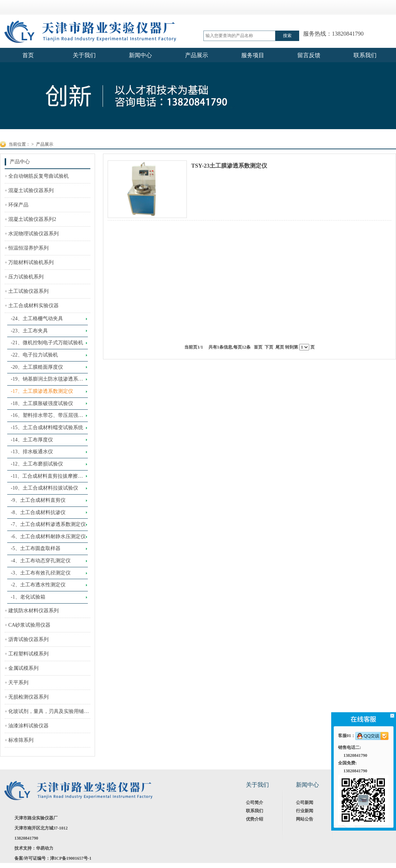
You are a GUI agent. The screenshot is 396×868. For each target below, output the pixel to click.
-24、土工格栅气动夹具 (37, 319)
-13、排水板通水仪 (32, 452)
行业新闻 (305, 811)
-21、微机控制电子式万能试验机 (47, 343)
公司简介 (255, 803)
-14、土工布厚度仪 (32, 440)
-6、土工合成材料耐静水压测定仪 (48, 537)
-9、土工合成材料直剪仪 (38, 500)
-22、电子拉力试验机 (34, 355)
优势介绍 (255, 819)
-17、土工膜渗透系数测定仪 (42, 391)
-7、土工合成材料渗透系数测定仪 (48, 524)
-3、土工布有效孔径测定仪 (41, 573)
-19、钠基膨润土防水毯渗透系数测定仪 (47, 381)
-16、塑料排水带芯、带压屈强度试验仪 (47, 417)
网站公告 (305, 819)
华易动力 (45, 848)
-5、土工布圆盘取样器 (36, 548)
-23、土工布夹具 (29, 331)
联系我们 (255, 811)
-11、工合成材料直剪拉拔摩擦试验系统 (47, 478)
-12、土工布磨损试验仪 (37, 464)
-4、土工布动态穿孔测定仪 (41, 561)
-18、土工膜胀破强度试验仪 (42, 403)
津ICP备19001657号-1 (71, 858)
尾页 (280, 347)
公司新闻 (305, 803)
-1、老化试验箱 (28, 597)
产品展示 (45, 144)
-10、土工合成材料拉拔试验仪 (44, 488)
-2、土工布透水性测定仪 (38, 585)
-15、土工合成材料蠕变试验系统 (47, 428)
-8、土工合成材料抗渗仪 (38, 512)
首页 (258, 347)
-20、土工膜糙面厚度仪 (37, 367)
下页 (269, 347)
